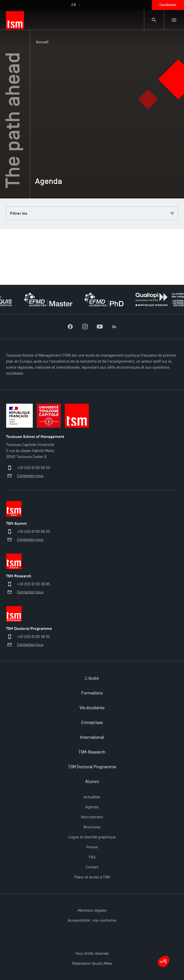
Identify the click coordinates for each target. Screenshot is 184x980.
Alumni (92, 782)
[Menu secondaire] (174, 20)
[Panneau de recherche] (154, 20)
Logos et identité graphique (92, 837)
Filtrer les (92, 213)
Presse (92, 847)
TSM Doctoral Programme (92, 767)
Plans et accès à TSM (92, 877)
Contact (92, 867)
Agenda (92, 807)
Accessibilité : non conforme (92, 920)
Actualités (92, 797)
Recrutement (92, 817)
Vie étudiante (92, 708)
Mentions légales (92, 910)
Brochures (92, 827)
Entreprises (92, 723)
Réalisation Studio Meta (92, 963)
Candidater (168, 5)
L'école (92, 678)
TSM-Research (92, 752)
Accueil (42, 42)
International (92, 737)
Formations (92, 693)
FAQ (92, 857)
